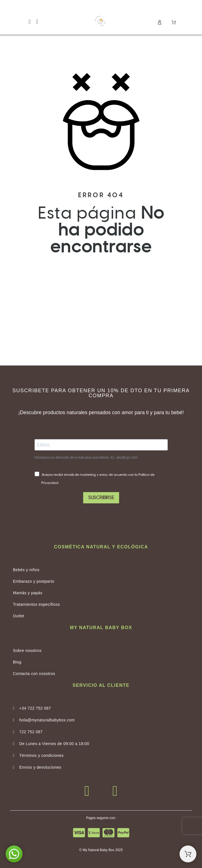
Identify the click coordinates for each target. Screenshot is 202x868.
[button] (30, 22)
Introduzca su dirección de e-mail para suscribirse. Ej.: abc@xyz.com (86, 457)
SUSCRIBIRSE (101, 498)
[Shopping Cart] (188, 854)
